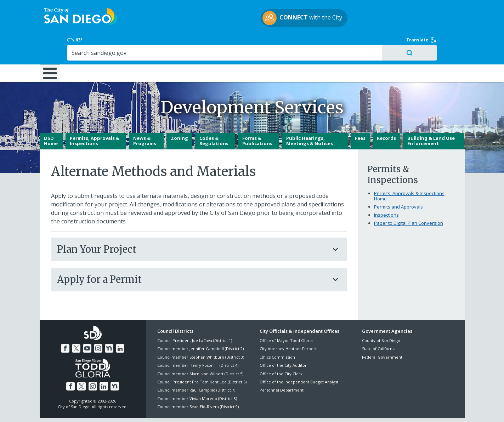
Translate (449, 9)
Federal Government (382, 333)
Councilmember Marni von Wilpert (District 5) (200, 349)
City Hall (429, 43)
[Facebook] (65, 324)
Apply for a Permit (192, 255)
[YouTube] (87, 324)
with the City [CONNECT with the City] (250, 19)
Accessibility (237, 408)
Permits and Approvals (398, 182)
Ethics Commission (277, 333)
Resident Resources (163, 43)
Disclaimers (163, 408)
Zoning (179, 114)
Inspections (386, 190)
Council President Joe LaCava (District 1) (195, 316)
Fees (360, 114)
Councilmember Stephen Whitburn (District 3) (201, 333)
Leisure (99, 43)
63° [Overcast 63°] (366, 9)
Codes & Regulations (214, 116)
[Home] (54, 46)
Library (292, 43)
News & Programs (145, 116)
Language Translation (283, 408)
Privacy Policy (200, 408)
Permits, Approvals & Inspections (95, 116)
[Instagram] (98, 324)
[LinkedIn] (120, 324)
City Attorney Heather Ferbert (288, 324)
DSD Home (51, 116)
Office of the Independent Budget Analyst (299, 357)
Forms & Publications (257, 116)
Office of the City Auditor (283, 341)
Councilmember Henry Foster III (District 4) (198, 341)
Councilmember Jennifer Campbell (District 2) (200, 324)
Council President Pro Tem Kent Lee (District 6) (202, 357)
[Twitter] (76, 324)
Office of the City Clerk (281, 349)
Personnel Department (282, 366)
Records (386, 114)
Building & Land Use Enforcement (431, 116)
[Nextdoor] (109, 324)
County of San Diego (381, 316)
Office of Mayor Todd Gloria (286, 316)
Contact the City (333, 408)
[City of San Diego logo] (76, 17)
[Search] (404, 22)
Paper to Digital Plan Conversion (409, 199)
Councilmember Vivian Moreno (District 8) (197, 374)
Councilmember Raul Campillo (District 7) (196, 366)
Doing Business (227, 43)
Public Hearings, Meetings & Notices (310, 116)
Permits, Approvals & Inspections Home (409, 172)
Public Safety (360, 43)
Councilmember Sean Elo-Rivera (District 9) (198, 382)
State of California (379, 324)
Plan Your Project (192, 225)
